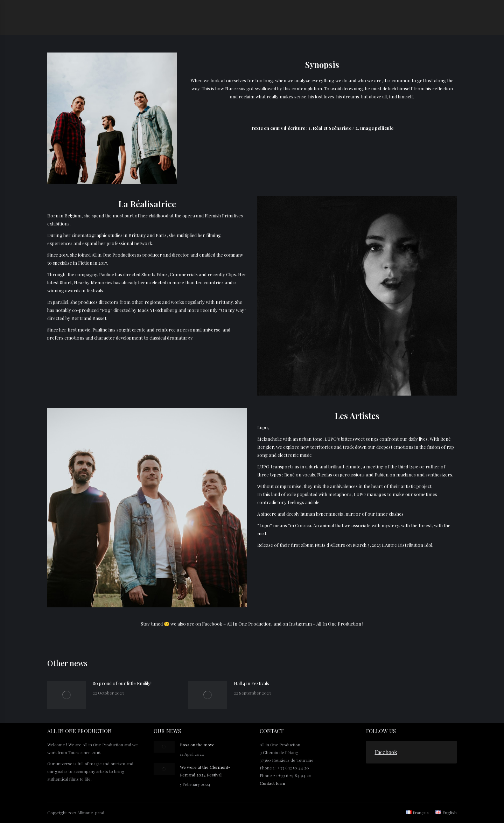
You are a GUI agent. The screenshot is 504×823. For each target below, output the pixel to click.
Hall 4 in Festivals (251, 683)
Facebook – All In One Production (237, 624)
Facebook (386, 752)
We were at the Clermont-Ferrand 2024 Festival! (205, 771)
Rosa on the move (197, 745)
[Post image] (66, 695)
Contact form (272, 783)
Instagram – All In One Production (325, 624)
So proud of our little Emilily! (122, 683)
